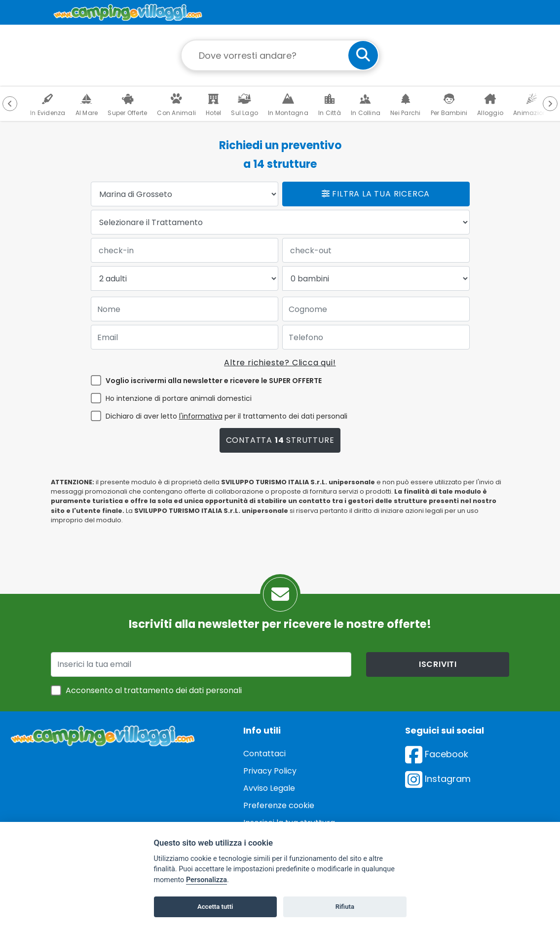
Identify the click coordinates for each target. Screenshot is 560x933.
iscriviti (438, 664)
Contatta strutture (280, 440)
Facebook (437, 754)
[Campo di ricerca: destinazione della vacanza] (280, 55)
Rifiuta (345, 907)
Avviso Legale (269, 788)
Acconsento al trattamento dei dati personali (154, 690)
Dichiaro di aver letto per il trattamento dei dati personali (226, 416)
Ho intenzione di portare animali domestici (179, 398)
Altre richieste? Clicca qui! (280, 363)
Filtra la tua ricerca (376, 194)
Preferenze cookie (279, 805)
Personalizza (206, 880)
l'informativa (201, 416)
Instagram (438, 779)
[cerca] (363, 55)
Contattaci (264, 754)
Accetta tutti (215, 907)
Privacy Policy (270, 771)
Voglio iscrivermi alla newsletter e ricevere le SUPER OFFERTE (214, 381)
